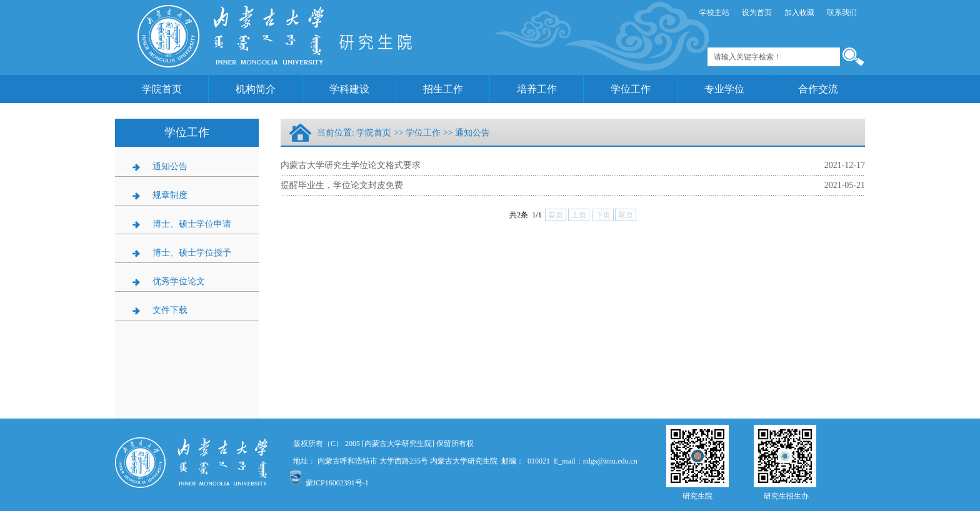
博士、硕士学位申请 (192, 224)
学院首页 (162, 89)
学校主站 (714, 12)
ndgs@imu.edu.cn (610, 461)
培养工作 (537, 89)
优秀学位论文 (179, 281)
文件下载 (170, 310)
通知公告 (170, 166)
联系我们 (842, 12)
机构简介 (256, 89)
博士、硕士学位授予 (192, 253)
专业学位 (724, 89)
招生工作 (443, 89)
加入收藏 (799, 12)
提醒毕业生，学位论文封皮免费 (342, 185)
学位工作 (631, 89)
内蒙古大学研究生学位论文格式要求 (351, 165)
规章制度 (170, 195)
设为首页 (757, 12)
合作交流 (818, 89)
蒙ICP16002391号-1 (337, 483)
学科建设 (349, 89)
